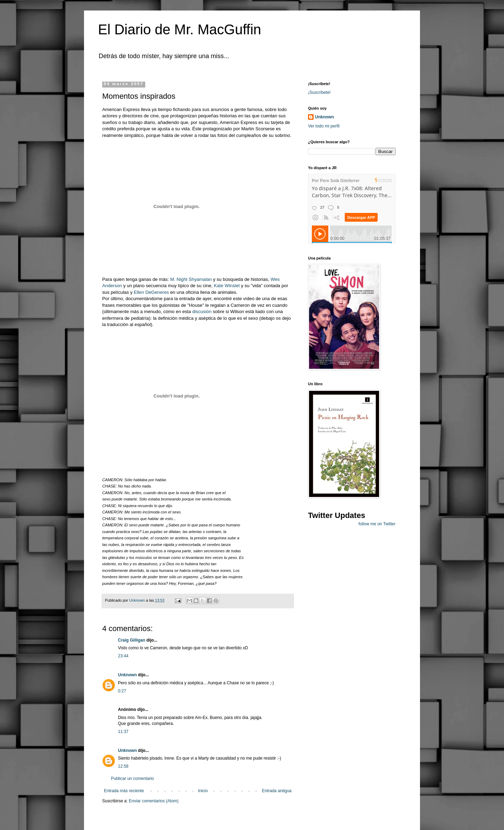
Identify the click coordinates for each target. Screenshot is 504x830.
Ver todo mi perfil (324, 126)
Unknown (127, 675)
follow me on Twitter (377, 524)
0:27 (122, 691)
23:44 (123, 656)
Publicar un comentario (132, 779)
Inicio (203, 791)
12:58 (123, 766)
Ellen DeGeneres (152, 292)
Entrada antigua (277, 791)
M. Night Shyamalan (191, 279)
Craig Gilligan (132, 640)
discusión (202, 312)
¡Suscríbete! (319, 92)
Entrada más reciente (124, 791)
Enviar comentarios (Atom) (154, 801)
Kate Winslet (227, 286)
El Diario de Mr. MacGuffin (180, 29)
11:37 (123, 732)
